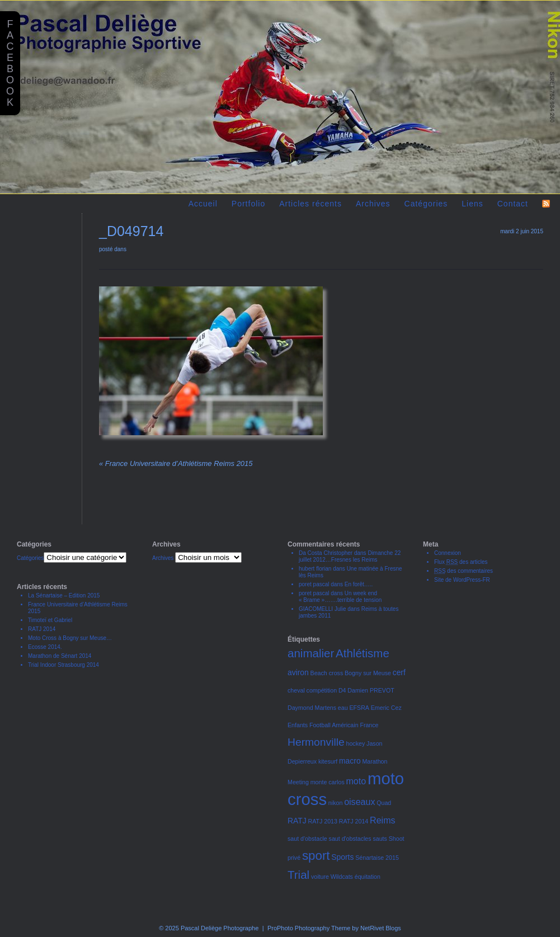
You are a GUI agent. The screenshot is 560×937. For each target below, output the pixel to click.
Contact (513, 204)
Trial (298, 875)
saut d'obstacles (350, 839)
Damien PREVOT (371, 690)
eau (343, 708)
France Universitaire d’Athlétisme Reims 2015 (176, 463)
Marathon (375, 761)
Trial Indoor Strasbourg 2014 (63, 665)
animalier (311, 653)
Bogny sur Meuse (368, 673)
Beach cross (327, 673)
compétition (322, 690)
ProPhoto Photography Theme (309, 928)
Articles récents (310, 204)
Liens (472, 204)
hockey (356, 743)
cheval (296, 690)
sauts (380, 839)
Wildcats (342, 877)
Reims (382, 820)
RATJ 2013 (323, 821)
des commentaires (463, 571)
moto (356, 781)
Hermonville (316, 742)
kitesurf (328, 761)
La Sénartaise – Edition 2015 (64, 595)
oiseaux (359, 802)
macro (350, 761)
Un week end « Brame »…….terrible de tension (340, 597)
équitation (368, 877)
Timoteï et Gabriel (50, 620)
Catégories (426, 204)
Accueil (203, 204)
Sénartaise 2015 (377, 858)
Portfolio (248, 204)
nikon (335, 803)
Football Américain (334, 725)
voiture (320, 877)
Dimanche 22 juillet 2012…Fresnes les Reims (350, 556)
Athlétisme (363, 653)
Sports (342, 857)
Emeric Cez (386, 708)
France (369, 725)
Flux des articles (461, 562)
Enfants (298, 725)
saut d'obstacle (307, 839)
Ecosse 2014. (45, 647)
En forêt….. (359, 584)
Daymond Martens (312, 708)
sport (316, 856)
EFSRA (359, 708)
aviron (298, 672)
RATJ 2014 (42, 629)
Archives (373, 204)
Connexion (448, 553)
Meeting (298, 782)
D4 (342, 690)
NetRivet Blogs (381, 928)
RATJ (297, 821)
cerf (399, 672)
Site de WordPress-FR (462, 580)
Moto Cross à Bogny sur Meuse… (70, 638)
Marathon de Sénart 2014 (60, 656)
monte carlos (328, 782)
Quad (384, 803)
